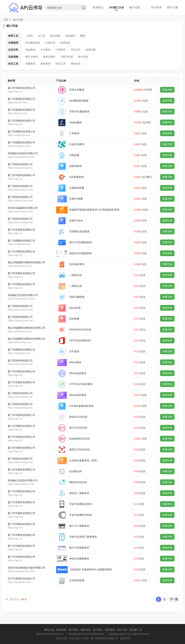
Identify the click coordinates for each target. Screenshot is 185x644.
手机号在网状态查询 (81, 504)
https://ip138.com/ (18, 102)
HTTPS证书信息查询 (81, 384)
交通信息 (65, 43)
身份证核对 (49, 57)
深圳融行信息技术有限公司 (23, 153)
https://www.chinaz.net (20, 168)
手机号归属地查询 (79, 112)
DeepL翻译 (75, 122)
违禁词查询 (76, 166)
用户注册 (172, 7)
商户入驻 (122, 630)
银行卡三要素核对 (79, 526)
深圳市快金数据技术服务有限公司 (26, 568)
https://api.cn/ (15, 92)
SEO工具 (61, 64)
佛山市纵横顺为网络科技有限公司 (26, 262)
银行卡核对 (32, 57)
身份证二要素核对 (79, 493)
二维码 (29, 36)
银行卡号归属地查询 (81, 242)
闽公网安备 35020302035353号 (87, 634)
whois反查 (75, 308)
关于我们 (98, 630)
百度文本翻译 (77, 90)
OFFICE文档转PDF (80, 340)
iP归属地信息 (33, 43)
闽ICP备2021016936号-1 (50, 634)
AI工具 (42, 36)
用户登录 (156, 7)
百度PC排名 (76, 221)
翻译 (83, 36)
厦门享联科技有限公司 (20, 164)
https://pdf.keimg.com (20, 266)
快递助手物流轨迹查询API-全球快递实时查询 (94, 210)
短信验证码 (76, 471)
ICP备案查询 (76, 177)
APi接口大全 (116, 7)
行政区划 (50, 43)
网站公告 (49, 630)
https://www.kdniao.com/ (21, 571)
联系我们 (98, 7)
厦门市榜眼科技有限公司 (21, 132)
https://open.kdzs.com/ (20, 211)
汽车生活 (76, 50)
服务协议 (86, 630)
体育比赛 (91, 50)
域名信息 (76, 64)
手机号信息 (67, 57)
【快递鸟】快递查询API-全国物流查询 (90, 569)
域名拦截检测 (77, 297)
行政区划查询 (77, 144)
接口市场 (18, 20)
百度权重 (74, 155)
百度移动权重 (77, 188)
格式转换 (55, 36)
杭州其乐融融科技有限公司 (23, 208)
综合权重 (74, 319)
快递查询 (30, 50)
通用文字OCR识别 (80, 450)
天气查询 (45, 50)
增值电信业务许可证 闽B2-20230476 (130, 634)
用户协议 (74, 630)
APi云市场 (61, 638)
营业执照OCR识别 (80, 439)
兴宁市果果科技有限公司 (21, 579)
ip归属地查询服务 (79, 101)
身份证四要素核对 (79, 559)
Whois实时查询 (78, 395)
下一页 (174, 599)
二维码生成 (76, 286)
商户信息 (83, 57)
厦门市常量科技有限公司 (21, 88)
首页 (6, 20)
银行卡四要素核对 (79, 548)
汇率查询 (60, 50)
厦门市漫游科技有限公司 (21, 99)
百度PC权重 (76, 199)
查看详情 (167, 90)
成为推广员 (136, 630)
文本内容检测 (77, 580)
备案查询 (45, 64)
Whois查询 (75, 362)
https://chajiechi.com (19, 135)
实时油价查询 (77, 264)
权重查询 (30, 64)
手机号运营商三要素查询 (83, 537)
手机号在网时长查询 (81, 515)
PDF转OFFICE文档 (80, 330)
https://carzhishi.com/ (20, 582)
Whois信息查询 (78, 373)
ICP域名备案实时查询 (81, 406)
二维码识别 (76, 275)
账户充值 (135, 7)
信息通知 (70, 36)
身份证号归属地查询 (81, 253)
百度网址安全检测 (79, 231)
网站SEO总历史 (78, 482)
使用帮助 (61, 630)
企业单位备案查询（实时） (84, 460)
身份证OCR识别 (78, 417)
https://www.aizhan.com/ (21, 157)
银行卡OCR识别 (78, 428)
